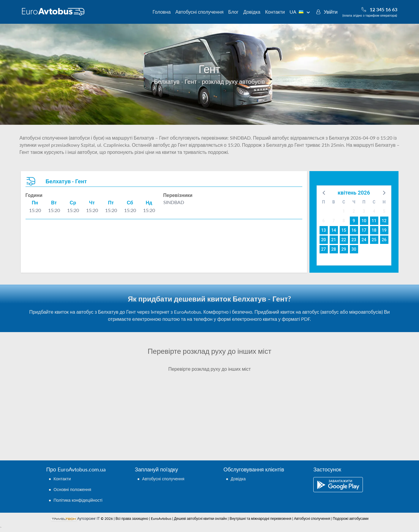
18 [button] (374, 230)
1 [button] (344, 211)
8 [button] (344, 221)
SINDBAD (174, 202)
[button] (324, 192)
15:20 (35, 210)
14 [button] (334, 230)
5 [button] (384, 211)
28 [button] (334, 249)
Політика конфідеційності (78, 500)
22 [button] (344, 240)
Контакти (275, 12)
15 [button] (344, 230)
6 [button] (324, 221)
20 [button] (324, 240)
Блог (234, 12)
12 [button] (384, 221)
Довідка (252, 12)
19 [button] (384, 230)
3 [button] (364, 211)
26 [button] (384, 240)
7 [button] (334, 221)
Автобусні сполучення (200, 12)
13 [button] (324, 230)
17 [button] (364, 230)
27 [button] (324, 249)
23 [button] (354, 240)
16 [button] (354, 230)
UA (300, 12)
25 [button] (374, 240)
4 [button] (374, 211)
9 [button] (354, 221)
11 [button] (374, 221)
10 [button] (364, 221)
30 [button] (354, 249)
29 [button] (344, 249)
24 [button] (364, 240)
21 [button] (334, 240)
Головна (162, 12)
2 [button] (354, 211)
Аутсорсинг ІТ (88, 518)
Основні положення (72, 489)
